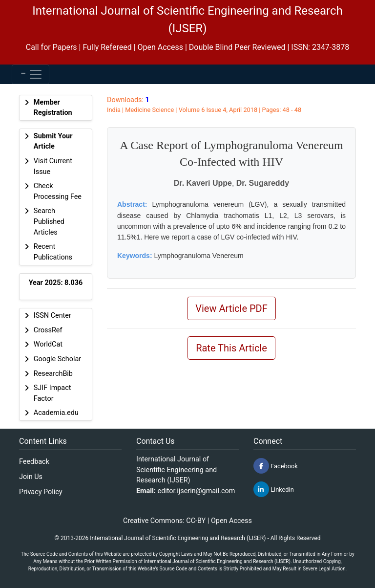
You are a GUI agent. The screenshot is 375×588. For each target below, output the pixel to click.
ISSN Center (52, 316)
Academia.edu (56, 413)
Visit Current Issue (53, 166)
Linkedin (274, 489)
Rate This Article (231, 348)
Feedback (34, 462)
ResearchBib (53, 374)
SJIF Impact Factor (52, 393)
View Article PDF (231, 308)
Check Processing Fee (58, 191)
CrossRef (48, 330)
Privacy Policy (41, 492)
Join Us (31, 477)
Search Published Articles (49, 221)
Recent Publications (53, 252)
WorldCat (48, 344)
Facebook (276, 466)
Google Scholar (57, 359)
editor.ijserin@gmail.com (197, 491)
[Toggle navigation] (31, 74)
